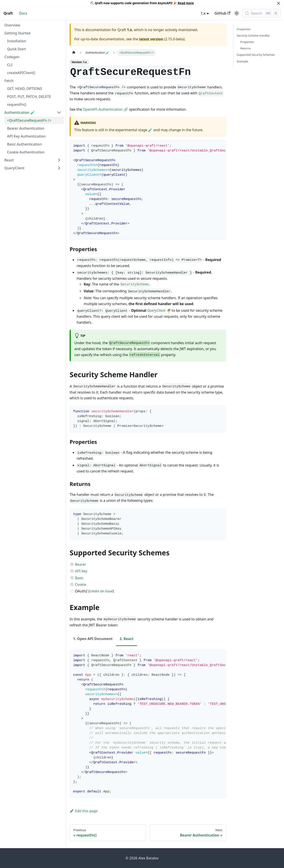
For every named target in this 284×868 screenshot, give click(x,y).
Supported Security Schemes (256, 55)
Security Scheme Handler (253, 35)
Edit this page (84, 811)
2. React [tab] (127, 639)
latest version (151, 39)
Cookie (81, 584)
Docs (23, 13)
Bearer (80, 564)
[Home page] (74, 53)
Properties (244, 29)
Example (242, 61)
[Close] (278, 3)
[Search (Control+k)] (262, 13)
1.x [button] (203, 13)
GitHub (222, 13)
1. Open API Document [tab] (93, 639)
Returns (246, 48)
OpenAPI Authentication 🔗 (106, 109)
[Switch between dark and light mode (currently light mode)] (237, 13)
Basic (79, 578)
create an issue (101, 591)
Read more (186, 3)
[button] (33, 112)
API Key (81, 571)
